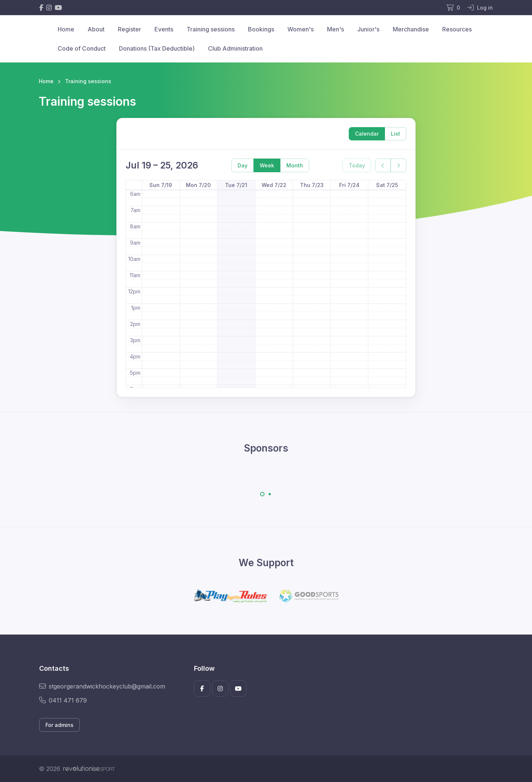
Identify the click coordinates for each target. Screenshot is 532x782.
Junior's (368, 29)
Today (357, 165)
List (395, 134)
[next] (398, 165)
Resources (457, 29)
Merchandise (411, 29)
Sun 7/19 (161, 185)
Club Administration (235, 48)
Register (129, 29)
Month (295, 165)
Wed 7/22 (274, 185)
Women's (301, 29)
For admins (59, 725)
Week (267, 165)
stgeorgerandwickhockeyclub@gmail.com (102, 686)
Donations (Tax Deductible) (157, 48)
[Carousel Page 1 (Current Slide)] (262, 494)
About (96, 29)
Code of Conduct (82, 48)
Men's (335, 29)
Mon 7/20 (198, 185)
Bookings (261, 29)
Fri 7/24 (349, 185)
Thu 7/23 (312, 185)
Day (243, 165)
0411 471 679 (63, 700)
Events (164, 29)
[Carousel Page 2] (270, 494)
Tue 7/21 (236, 185)
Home (66, 29)
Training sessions (211, 29)
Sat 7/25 (387, 185)
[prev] (383, 165)
